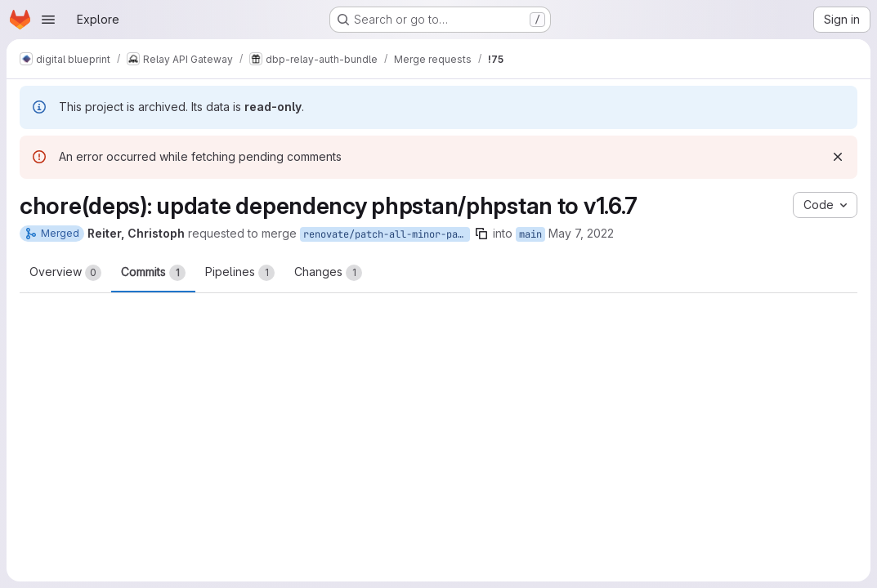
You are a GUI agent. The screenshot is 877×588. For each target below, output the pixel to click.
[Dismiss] (838, 157)
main (530, 234)
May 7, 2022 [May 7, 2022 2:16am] (581, 233)
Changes (328, 273)
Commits (153, 273)
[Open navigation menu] (48, 20)
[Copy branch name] (481, 234)
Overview (65, 273)
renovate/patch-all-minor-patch (387, 234)
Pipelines (240, 273)
